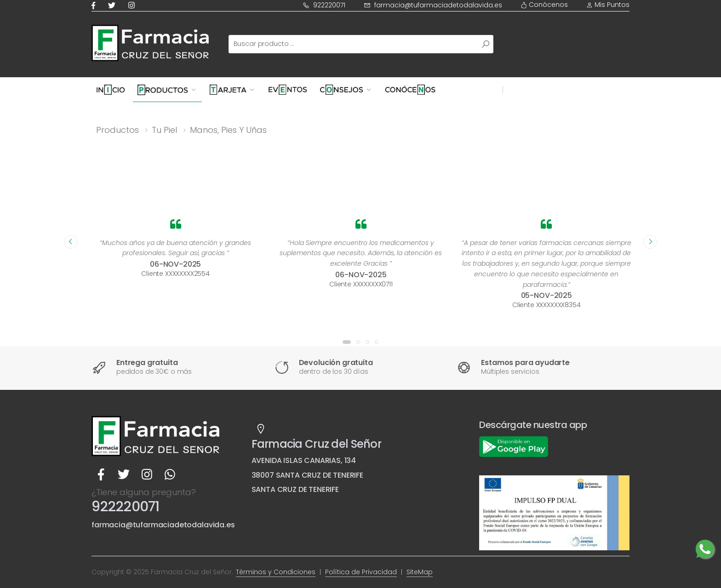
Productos (117, 130)
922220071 (324, 5)
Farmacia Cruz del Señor (316, 444)
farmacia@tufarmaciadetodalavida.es (433, 5)
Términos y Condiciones (276, 572)
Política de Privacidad (361, 572)
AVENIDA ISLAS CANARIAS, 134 (304, 460)
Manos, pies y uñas (228, 130)
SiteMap (420, 572)
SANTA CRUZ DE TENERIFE (295, 489)
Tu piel (164, 130)
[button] (347, 342)
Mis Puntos (608, 5)
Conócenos (544, 5)
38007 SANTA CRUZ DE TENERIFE (308, 475)
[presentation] (71, 242)
